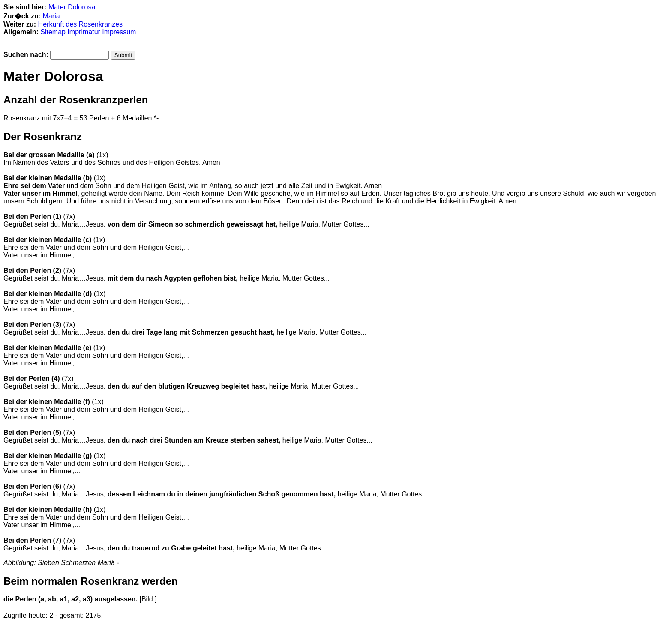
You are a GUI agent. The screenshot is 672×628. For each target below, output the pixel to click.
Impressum (119, 32)
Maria (51, 16)
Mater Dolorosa (72, 7)
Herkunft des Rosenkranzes (80, 24)
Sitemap (53, 32)
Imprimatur (84, 32)
